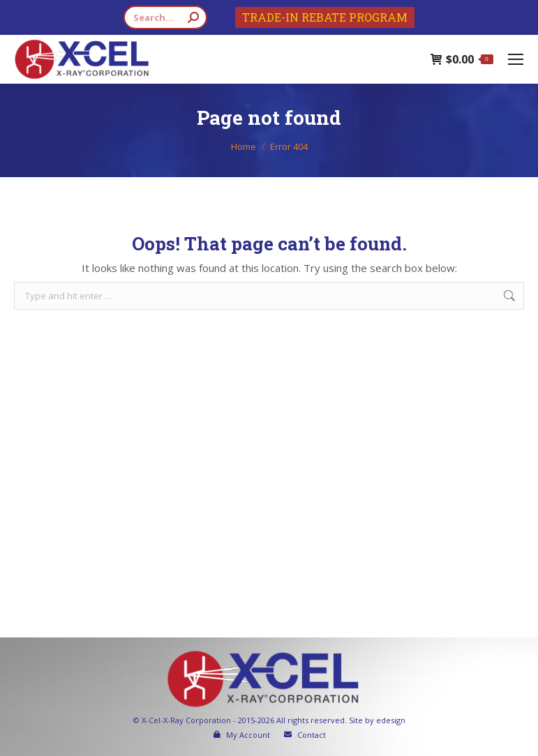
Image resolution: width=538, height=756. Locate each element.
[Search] (165, 17)
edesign (391, 720)
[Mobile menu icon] (516, 59)
